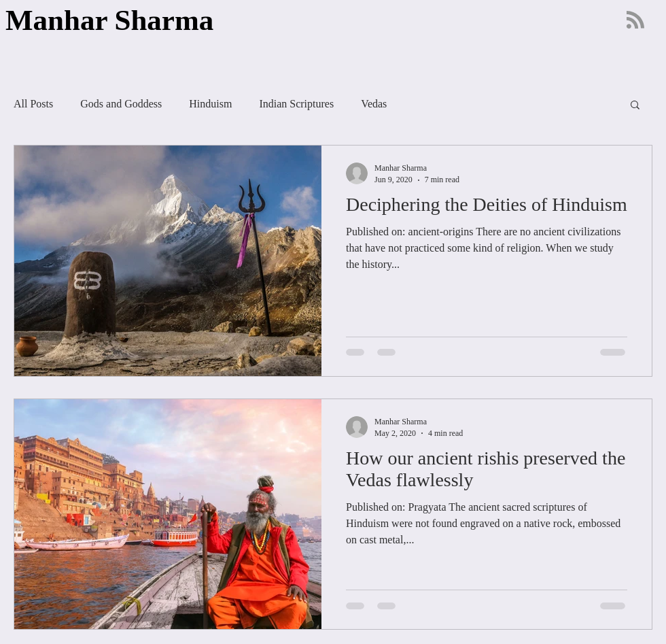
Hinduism (210, 104)
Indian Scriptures (296, 104)
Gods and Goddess (121, 104)
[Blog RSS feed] (635, 20)
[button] (635, 106)
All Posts (33, 104)
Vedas (374, 104)
